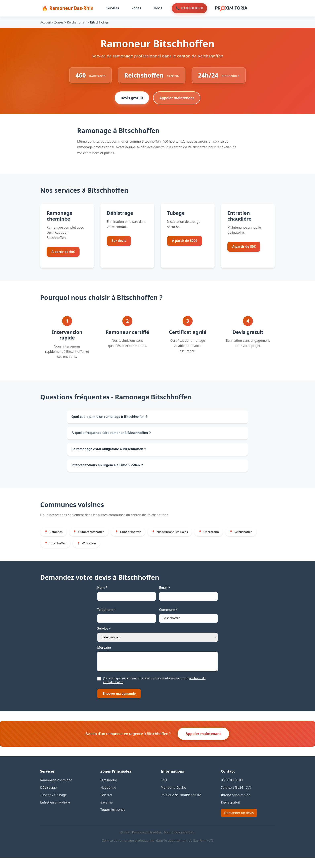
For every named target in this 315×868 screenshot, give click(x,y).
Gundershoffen (135, 538)
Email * (165, 595)
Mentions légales (174, 798)
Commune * (168, 617)
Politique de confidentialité (181, 805)
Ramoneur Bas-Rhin (71, 8)
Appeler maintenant (177, 99)
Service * (104, 635)
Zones (136, 8)
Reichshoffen (77, 22)
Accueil (46, 22)
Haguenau (108, 798)
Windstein (92, 550)
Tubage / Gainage (53, 805)
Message (104, 654)
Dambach (57, 538)
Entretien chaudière (55, 812)
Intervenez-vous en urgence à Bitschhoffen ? (110, 470)
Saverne (106, 812)
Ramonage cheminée (56, 790)
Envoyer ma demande (119, 704)
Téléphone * (106, 617)
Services (112, 8)
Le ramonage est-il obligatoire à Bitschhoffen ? (111, 453)
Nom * (102, 595)
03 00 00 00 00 (192, 8)
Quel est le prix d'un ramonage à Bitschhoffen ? (112, 418)
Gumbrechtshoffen (94, 538)
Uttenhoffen (59, 550)
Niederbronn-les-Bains (179, 538)
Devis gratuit (131, 99)
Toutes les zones (113, 820)
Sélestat (106, 805)
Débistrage (48, 798)
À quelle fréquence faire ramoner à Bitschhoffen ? (114, 436)
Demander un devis (239, 823)
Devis (158, 8)
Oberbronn (220, 538)
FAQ (164, 790)
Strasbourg (109, 790)
